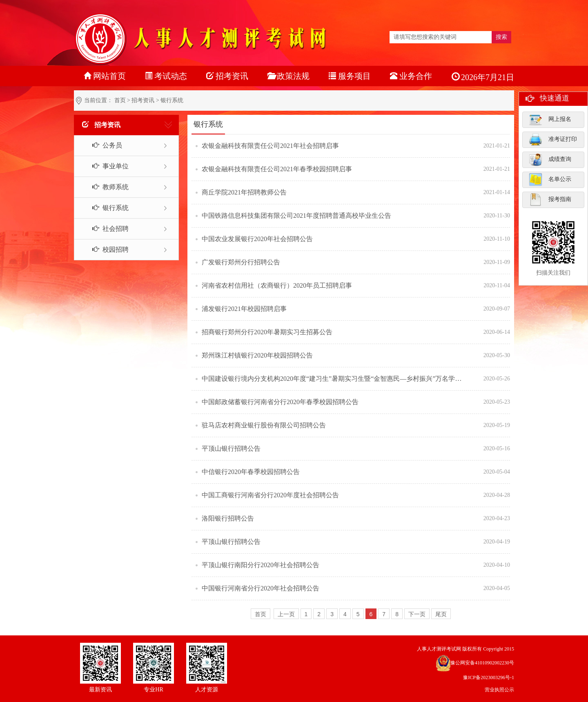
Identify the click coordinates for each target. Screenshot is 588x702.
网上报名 (550, 119)
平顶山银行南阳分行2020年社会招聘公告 (261, 565)
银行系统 (106, 208)
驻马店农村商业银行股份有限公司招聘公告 (264, 425)
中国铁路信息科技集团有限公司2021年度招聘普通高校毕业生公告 (296, 216)
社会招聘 (106, 229)
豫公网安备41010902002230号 (482, 663)
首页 (120, 100)
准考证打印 (553, 139)
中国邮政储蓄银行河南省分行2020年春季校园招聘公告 (280, 402)
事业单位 (106, 166)
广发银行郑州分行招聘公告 (241, 262)
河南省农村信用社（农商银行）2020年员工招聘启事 (277, 285)
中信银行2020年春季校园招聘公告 (251, 472)
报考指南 (550, 199)
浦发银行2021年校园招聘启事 (244, 309)
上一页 (286, 614)
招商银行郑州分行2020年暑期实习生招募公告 (267, 332)
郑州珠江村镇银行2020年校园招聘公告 (257, 355)
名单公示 (550, 179)
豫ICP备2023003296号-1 (489, 677)
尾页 (441, 614)
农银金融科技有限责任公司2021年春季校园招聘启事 (277, 169)
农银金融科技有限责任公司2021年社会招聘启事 (270, 146)
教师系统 (106, 187)
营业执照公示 (499, 690)
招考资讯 (143, 100)
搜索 (501, 37)
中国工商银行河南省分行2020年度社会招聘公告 (270, 495)
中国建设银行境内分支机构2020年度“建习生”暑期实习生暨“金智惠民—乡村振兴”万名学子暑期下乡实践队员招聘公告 (333, 379)
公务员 (103, 145)
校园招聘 (106, 249)
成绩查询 (550, 159)
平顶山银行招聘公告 (231, 448)
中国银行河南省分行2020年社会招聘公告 (261, 588)
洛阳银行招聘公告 (228, 518)
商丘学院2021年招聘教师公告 (244, 192)
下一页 (417, 614)
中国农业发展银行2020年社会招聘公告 (257, 239)
